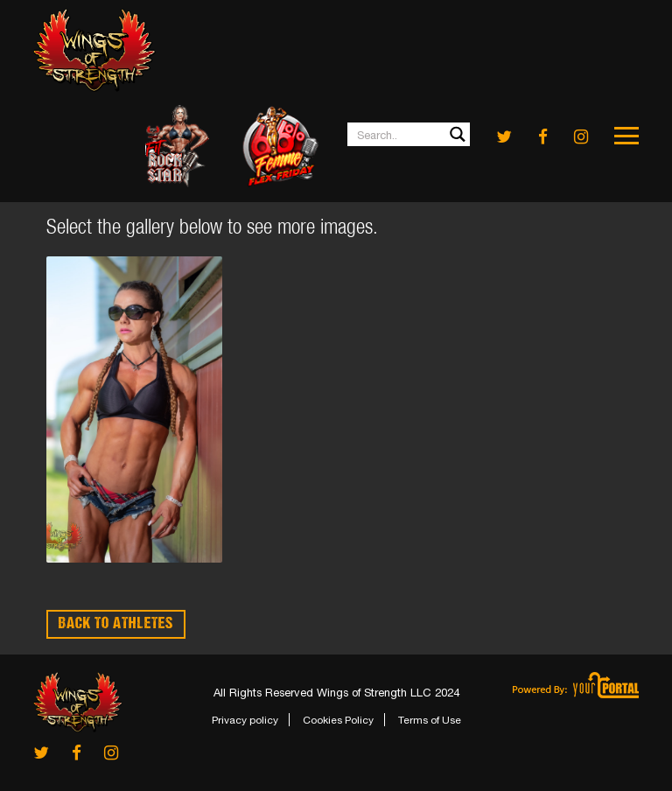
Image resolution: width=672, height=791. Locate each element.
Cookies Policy (338, 720)
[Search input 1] (409, 134)
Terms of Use (430, 720)
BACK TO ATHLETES (116, 624)
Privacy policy (245, 720)
